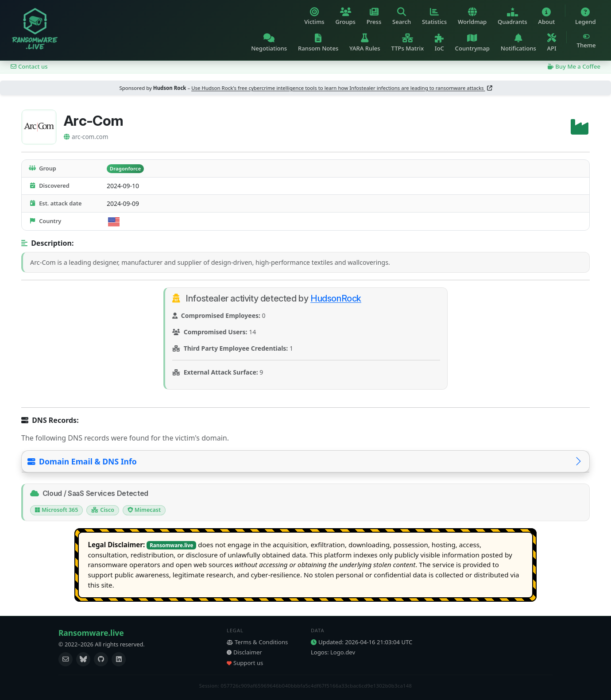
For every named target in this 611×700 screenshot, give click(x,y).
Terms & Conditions (257, 642)
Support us (245, 663)
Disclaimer (244, 652)
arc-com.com (86, 137)
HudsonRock (336, 298)
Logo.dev (343, 652)
